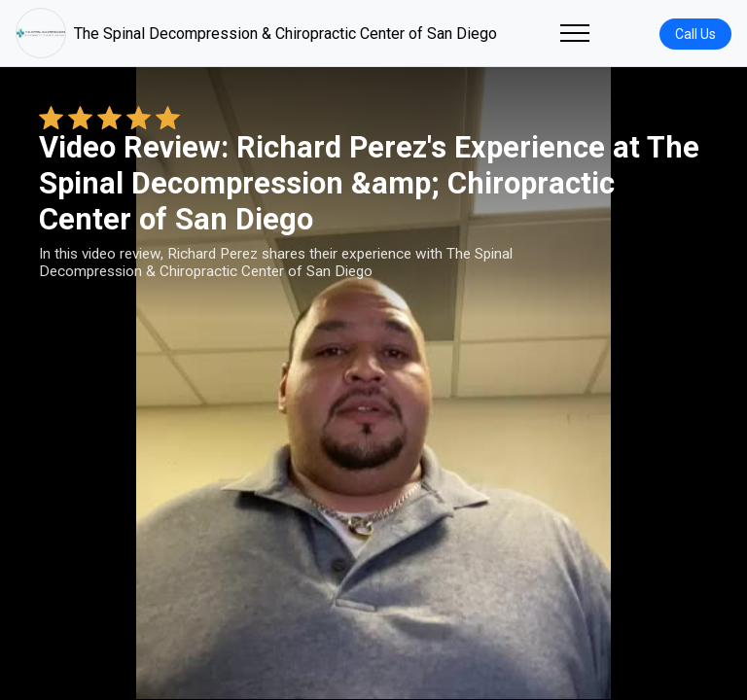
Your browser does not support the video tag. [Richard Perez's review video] (373, 383)
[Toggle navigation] (575, 33)
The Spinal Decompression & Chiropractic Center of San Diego (256, 33)
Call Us (695, 34)
